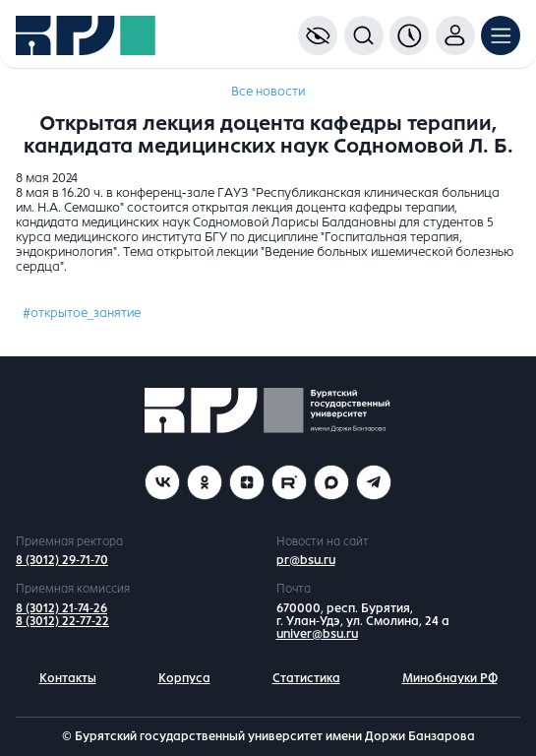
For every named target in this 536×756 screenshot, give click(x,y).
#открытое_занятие (82, 313)
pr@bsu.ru (306, 560)
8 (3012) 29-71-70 (62, 560)
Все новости (268, 92)
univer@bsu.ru (317, 634)
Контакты (68, 678)
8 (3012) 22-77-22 (62, 621)
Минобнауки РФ (450, 678)
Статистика (306, 678)
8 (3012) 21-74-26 (61, 608)
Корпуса (184, 678)
